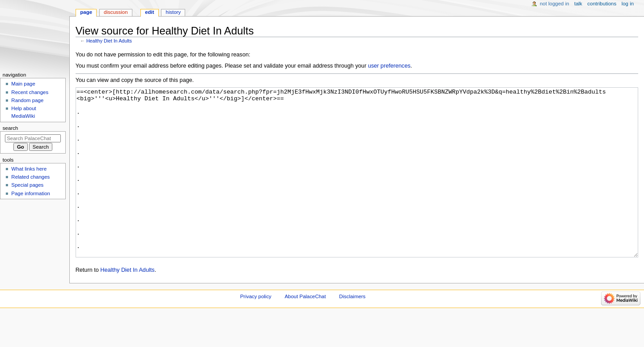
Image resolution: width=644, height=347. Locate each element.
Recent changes (30, 92)
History (174, 12)
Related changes (30, 177)
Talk (578, 4)
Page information (31, 193)
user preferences (389, 66)
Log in (628, 4)
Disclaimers (352, 330)
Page (86, 12)
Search (11, 128)
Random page (27, 100)
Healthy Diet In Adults (109, 41)
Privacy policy (256, 330)
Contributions (602, 4)
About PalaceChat (305, 330)
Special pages (27, 185)
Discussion (116, 12)
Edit (149, 12)
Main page (23, 84)
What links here (29, 169)
